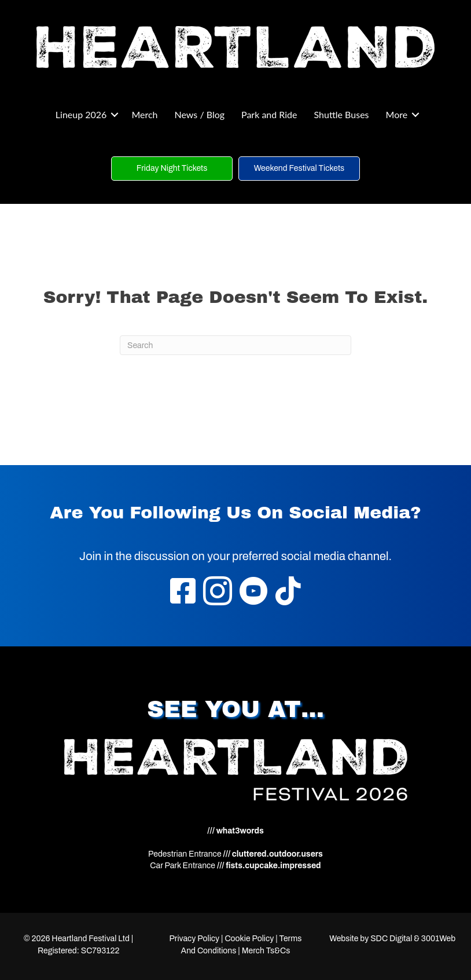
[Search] (235, 345)
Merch (144, 114)
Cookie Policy (249, 939)
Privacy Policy (194, 939)
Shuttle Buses (341, 114)
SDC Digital (391, 939)
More (397, 114)
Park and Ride (269, 114)
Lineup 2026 (81, 114)
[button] (115, 115)
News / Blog (200, 114)
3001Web (438, 939)
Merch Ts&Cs (266, 951)
